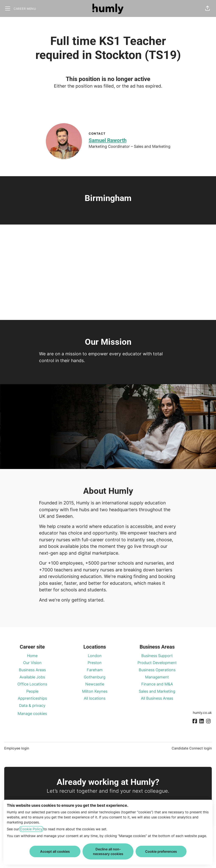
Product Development (157, 663)
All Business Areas (157, 698)
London (95, 656)
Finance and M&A (157, 684)
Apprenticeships (32, 698)
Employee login (17, 748)
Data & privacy (32, 705)
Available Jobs (32, 677)
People (32, 691)
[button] (208, 8)
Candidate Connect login (192, 748)
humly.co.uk (202, 713)
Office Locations (32, 684)
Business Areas (32, 670)
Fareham (95, 670)
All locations (95, 698)
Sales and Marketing (157, 691)
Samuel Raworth (108, 140)
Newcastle (95, 684)
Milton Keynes (95, 691)
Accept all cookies (55, 851)
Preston (95, 663)
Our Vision (32, 663)
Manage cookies (32, 714)
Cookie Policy (31, 829)
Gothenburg (95, 677)
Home (32, 656)
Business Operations (157, 670)
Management (157, 677)
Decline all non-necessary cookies (108, 851)
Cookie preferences (161, 851)
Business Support (157, 656)
